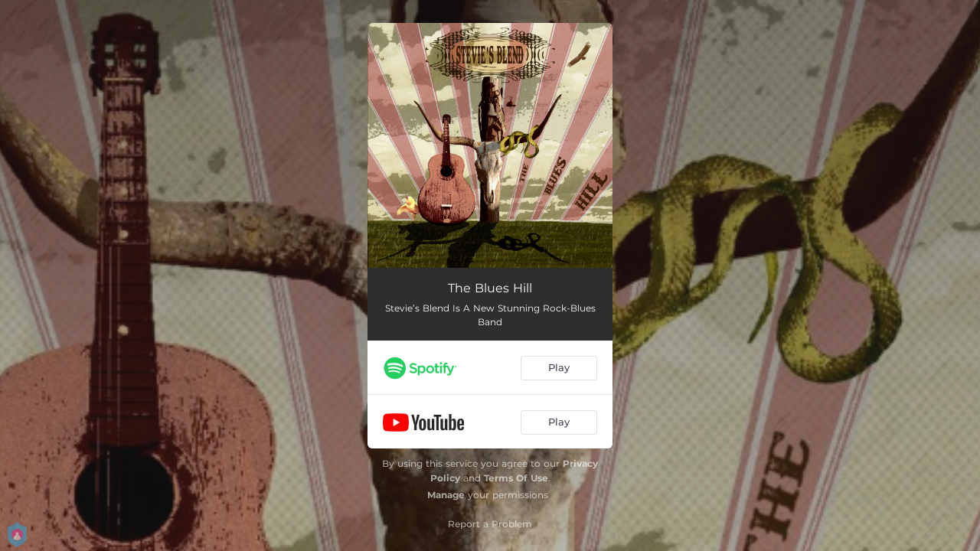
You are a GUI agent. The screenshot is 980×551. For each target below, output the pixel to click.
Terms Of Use (516, 478)
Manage (446, 495)
